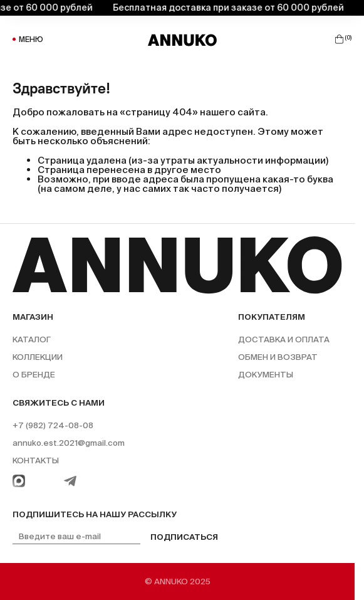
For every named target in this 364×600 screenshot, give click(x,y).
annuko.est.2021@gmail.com (69, 443)
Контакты (36, 461)
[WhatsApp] (19, 481)
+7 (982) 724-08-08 (53, 425)
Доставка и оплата (284, 339)
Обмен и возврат (278, 357)
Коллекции (38, 357)
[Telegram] (70, 481)
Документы (266, 375)
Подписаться (184, 537)
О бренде (34, 375)
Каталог (32, 339)
